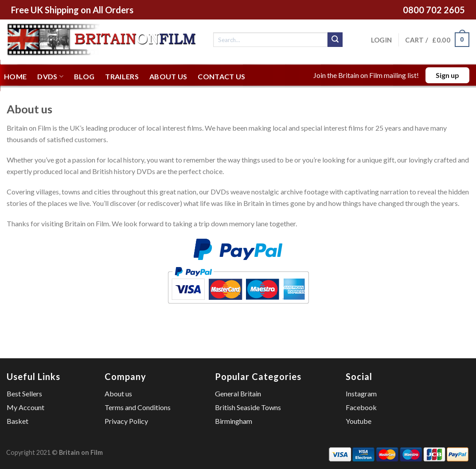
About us (168, 76)
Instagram (361, 393)
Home (15, 76)
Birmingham (234, 421)
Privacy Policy (126, 421)
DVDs (50, 76)
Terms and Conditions (138, 407)
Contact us (221, 76)
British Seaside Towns (248, 407)
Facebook (361, 407)
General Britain (238, 393)
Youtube (359, 421)
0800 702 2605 (434, 10)
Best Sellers (24, 393)
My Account (25, 407)
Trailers (122, 76)
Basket (18, 421)
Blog (84, 76)
